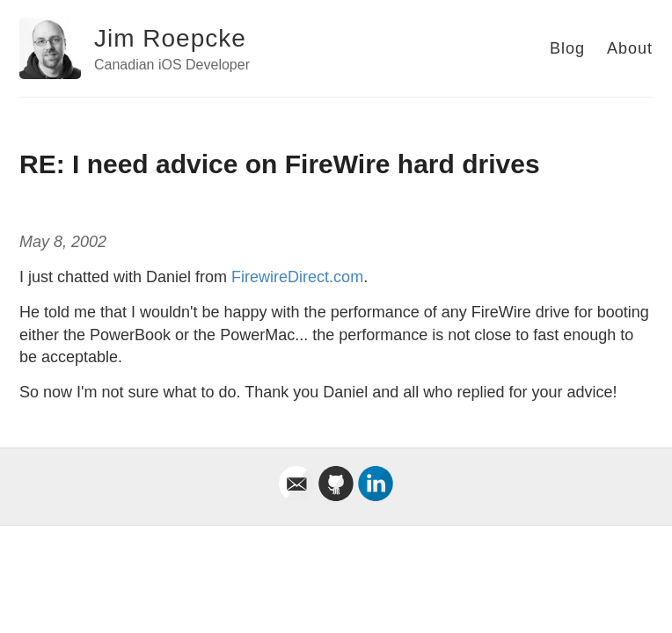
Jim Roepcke (170, 38)
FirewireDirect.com (297, 277)
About (630, 48)
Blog (567, 48)
